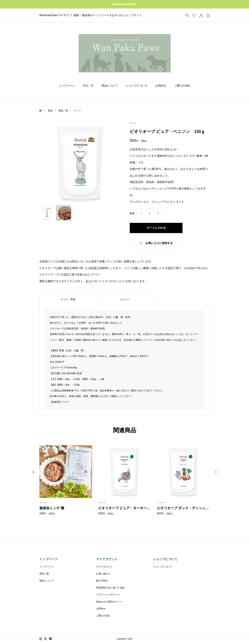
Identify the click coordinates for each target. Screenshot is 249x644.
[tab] (68, 299)
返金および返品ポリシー (109, 602)
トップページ (67, 86)
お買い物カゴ (103, 574)
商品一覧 (88, 86)
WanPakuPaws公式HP (125, 4)
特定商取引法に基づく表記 (110, 588)
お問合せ (161, 86)
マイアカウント (107, 559)
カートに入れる (156, 228)
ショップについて (137, 86)
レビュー (125, 299)
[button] (33, 472)
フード (133, 123)
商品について (110, 86)
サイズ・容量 (68, 299)
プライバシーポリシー (108, 595)
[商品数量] (150, 213)
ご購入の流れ (182, 86)
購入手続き (102, 581)
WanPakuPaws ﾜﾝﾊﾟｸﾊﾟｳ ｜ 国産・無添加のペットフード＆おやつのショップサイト (91, 15)
